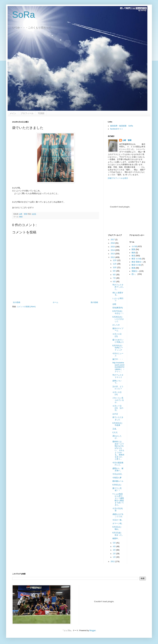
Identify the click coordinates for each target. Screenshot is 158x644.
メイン (13, 113)
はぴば (115, 414)
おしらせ (116, 325)
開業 (133, 249)
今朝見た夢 (117, 478)
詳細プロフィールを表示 (118, 178)
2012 (113, 257)
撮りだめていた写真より (118, 341)
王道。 (115, 429)
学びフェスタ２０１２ (118, 376)
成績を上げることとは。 (118, 515)
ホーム (55, 302)
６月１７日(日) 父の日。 (118, 408)
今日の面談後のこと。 (118, 464)
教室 (21, 217)
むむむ (115, 432)
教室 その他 (136, 259)
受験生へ (135, 271)
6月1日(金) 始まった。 (118, 534)
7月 (115, 278)
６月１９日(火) (117, 393)
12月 (115, 260)
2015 (113, 247)
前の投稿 (94, 302)
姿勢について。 (117, 382)
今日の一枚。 (118, 520)
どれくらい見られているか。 (118, 400)
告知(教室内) (118, 308)
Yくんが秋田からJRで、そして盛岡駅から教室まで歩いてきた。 (118, 499)
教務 (133, 268)
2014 (113, 250)
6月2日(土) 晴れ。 (118, 528)
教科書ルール (118, 481)
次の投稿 (17, 302)
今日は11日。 (118, 474)
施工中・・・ (118, 359)
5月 (115, 543)
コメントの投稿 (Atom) (26, 307)
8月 (115, 275)
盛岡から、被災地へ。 (118, 469)
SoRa (24, 15)
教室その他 (136, 265)
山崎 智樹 (127, 140)
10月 (115, 267)
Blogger (93, 631)
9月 (115, 271)
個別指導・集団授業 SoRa (122, 126)
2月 (115, 554)
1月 (115, 557)
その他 (134, 246)
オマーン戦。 (118, 523)
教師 (133, 253)
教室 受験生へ (137, 262)
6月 (115, 282)
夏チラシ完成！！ (117, 489)
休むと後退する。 (118, 294)
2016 (113, 243)
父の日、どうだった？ (118, 388)
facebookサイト (117, 129)
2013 (113, 254)
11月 (115, 264)
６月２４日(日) (117, 335)
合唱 (114, 304)
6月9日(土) (117, 485)
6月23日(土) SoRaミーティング (118, 348)
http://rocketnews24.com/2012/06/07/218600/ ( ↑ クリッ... (119, 367)
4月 (115, 546)
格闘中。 (116, 538)
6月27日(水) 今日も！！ (118, 312)
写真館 (41, 113)
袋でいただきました (118, 418)
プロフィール (27, 113)
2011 (113, 562)
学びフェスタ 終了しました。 (119, 287)
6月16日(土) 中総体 (118, 424)
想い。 (134, 274)
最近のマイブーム (118, 330)
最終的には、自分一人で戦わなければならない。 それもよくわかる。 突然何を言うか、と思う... (118, 450)
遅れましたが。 (117, 437)
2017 (113, 240)
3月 (115, 550)
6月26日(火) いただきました (118, 319)
